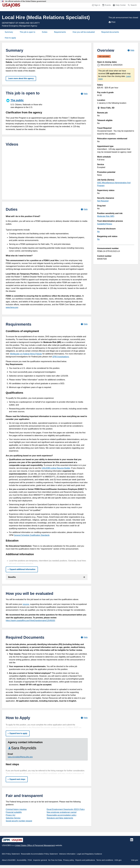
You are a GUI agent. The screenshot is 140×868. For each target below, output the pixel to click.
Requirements (60, 32)
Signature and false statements (60, 818)
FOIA (30, 860)
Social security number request (19, 821)
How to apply (10, 38)
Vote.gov (135, 860)
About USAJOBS (9, 860)
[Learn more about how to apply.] (84, 718)
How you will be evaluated (84, 32)
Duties (45, 32)
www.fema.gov (12, 307)
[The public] (26, 103)
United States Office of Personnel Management (35, 845)
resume (26, 604)
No (98, 232)
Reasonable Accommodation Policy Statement (39, 854)
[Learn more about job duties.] (84, 209)
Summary (9, 32)
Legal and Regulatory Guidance (89, 854)
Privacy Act (10, 815)
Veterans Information (67, 854)
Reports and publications (85, 860)
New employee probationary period (62, 812)
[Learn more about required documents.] (84, 637)
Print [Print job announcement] (112, 22)
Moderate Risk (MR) (106, 216)
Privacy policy (69, 860)
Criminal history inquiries (16, 809)
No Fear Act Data (55, 860)
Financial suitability (14, 812)
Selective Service (13, 818)
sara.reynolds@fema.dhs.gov (20, 757)
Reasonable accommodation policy (62, 815)
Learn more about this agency (21, 78)
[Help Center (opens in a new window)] (119, 5)
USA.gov (118, 860)
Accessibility (22, 860)
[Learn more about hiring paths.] (84, 94)
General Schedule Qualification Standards (32, 535)
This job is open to (27, 32)
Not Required (103, 201)
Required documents (110, 32)
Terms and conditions (105, 860)
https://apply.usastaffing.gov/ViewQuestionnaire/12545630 (30, 621)
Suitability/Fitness (105, 224)
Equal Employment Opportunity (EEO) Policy (66, 809)
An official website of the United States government (26, 1)
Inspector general (40, 860)
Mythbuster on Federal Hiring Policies (26, 354)
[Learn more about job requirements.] (84, 324)
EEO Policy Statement (11, 854)
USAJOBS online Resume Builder (56, 468)
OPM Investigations (61, 357)
